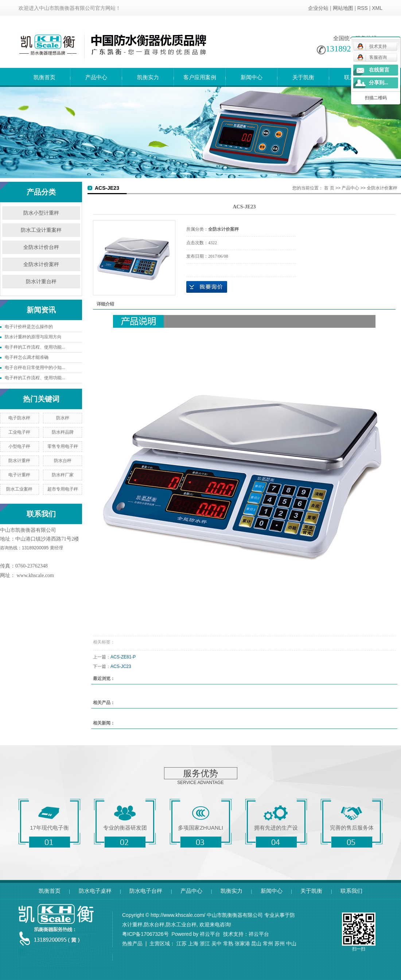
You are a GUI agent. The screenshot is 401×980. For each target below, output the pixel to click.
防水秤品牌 (63, 432)
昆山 (256, 944)
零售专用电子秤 (63, 446)
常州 (268, 944)
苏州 (280, 944)
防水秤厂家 (63, 475)
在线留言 (379, 70)
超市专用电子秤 (63, 489)
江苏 (182, 944)
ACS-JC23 (121, 666)
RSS (363, 8)
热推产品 (132, 944)
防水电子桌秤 (95, 891)
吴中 (217, 944)
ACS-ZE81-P (123, 657)
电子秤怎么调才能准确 (27, 357)
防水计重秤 (19, 461)
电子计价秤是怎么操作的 (29, 327)
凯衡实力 (148, 77)
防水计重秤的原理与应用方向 (33, 337)
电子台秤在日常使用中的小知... (35, 368)
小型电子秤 (19, 446)
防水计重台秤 (41, 282)
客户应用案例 (200, 77)
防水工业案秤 (19, 489)
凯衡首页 (44, 77)
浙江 (205, 944)
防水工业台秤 (181, 925)
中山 (291, 944)
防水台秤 (63, 461)
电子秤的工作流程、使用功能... (35, 347)
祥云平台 (210, 934)
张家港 (242, 944)
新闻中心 (252, 77)
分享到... (379, 83)
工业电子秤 (19, 432)
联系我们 (351, 891)
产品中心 (96, 77)
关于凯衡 (303, 77)
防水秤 (63, 418)
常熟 (228, 944)
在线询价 (207, 287)
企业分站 (318, 8)
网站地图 (343, 8)
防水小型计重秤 (41, 213)
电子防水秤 (19, 418)
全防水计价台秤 (41, 247)
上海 (193, 944)
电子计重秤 (19, 475)
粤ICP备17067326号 (145, 934)
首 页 (329, 188)
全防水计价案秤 (41, 264)
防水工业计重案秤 (41, 230)
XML (377, 8)
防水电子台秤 (146, 891)
